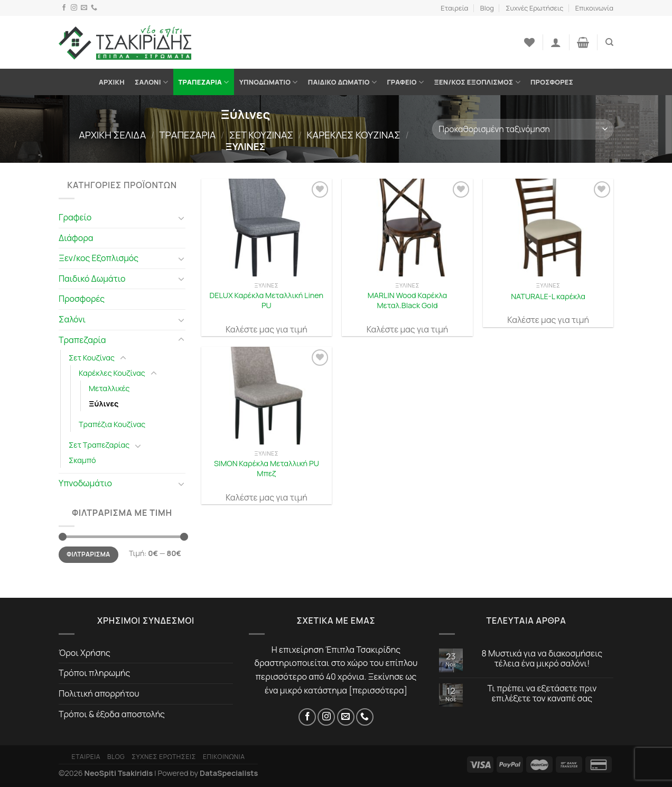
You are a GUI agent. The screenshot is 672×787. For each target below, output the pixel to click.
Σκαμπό (82, 460)
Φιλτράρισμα (88, 554)
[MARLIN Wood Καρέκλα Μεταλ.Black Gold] (407, 228)
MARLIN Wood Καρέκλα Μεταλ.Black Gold (407, 300)
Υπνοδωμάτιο (269, 82)
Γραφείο (405, 82)
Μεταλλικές (109, 388)
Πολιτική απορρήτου (99, 693)
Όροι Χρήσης (85, 653)
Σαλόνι (151, 82)
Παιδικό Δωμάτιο (342, 82)
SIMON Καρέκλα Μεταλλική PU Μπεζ (267, 469)
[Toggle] (181, 218)
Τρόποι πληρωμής (94, 673)
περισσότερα (378, 690)
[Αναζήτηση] (609, 42)
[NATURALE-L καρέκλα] (548, 228)
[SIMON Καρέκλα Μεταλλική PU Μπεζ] (267, 396)
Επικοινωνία (594, 8)
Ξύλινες (104, 404)
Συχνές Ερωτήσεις (534, 8)
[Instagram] (74, 8)
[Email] (84, 8)
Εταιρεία (454, 8)
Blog (487, 8)
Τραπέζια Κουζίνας (112, 424)
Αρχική (112, 82)
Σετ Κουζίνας (262, 135)
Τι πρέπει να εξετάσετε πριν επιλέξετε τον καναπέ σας (542, 693)
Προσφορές (552, 82)
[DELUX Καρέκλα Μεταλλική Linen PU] (267, 228)
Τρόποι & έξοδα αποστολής (112, 714)
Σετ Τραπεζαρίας (99, 445)
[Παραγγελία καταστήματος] (523, 129)
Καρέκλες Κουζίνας (354, 135)
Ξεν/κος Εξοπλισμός (477, 82)
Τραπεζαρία (203, 82)
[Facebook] (64, 8)
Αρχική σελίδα (112, 135)
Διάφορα (76, 238)
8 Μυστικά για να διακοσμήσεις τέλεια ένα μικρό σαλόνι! (542, 659)
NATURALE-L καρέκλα (548, 297)
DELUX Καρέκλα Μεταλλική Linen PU (267, 300)
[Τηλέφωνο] (94, 8)
